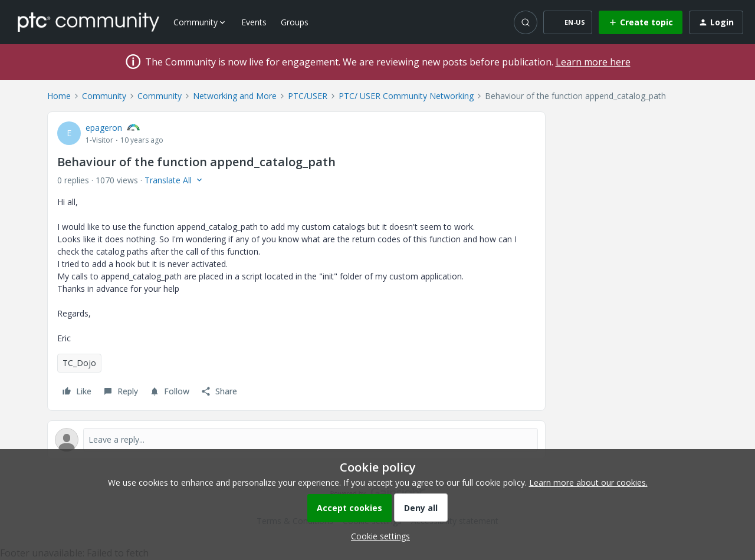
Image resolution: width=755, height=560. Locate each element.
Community (104, 96)
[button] (568, 22)
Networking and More (235, 96)
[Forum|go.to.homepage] (88, 22)
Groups (295, 22)
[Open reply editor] (296, 440)
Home (59, 96)
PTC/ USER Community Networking (406, 96)
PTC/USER (308, 96)
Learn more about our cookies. (588, 482)
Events (254, 22)
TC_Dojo (79, 363)
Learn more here (593, 62)
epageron (104, 128)
